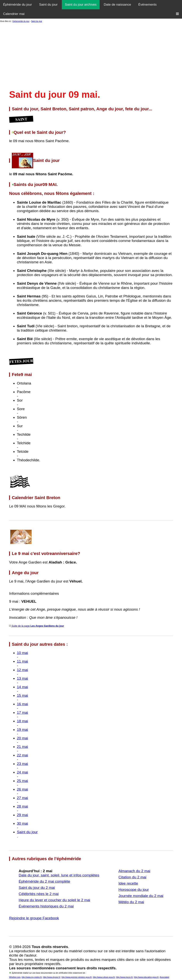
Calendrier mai (14, 14)
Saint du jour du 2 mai (37, 888)
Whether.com (15, 977)
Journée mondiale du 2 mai (141, 896)
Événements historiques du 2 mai (46, 906)
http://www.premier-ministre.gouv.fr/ (77, 977)
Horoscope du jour (134, 890)
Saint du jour (48, 5)
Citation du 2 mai (132, 877)
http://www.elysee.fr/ (52, 977)
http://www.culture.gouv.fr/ (104, 977)
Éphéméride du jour (17, 5)
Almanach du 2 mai (134, 871)
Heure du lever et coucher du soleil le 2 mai (54, 900)
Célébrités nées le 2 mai (39, 894)
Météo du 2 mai (131, 902)
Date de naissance (117, 5)
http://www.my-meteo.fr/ (32, 977)
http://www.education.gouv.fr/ (146, 977)
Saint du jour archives (81, 5)
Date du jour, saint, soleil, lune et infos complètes (59, 875)
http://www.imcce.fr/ (125, 977)
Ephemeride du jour (21, 21)
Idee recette (128, 883)
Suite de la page (37, 626)
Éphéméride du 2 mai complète (44, 881)
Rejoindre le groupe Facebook (34, 918)
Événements (148, 5)
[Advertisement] (91, 56)
